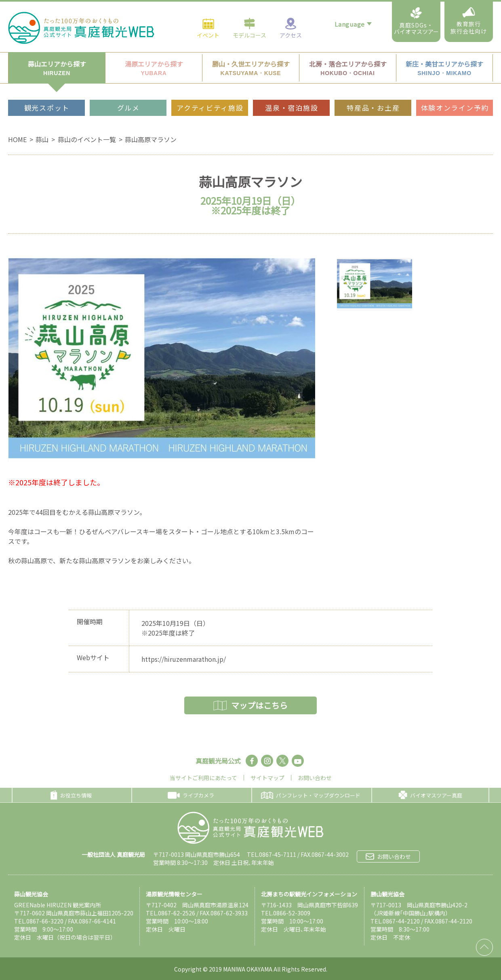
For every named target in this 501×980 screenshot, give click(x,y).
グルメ (128, 89)
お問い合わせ (315, 778)
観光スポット (47, 89)
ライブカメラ (191, 795)
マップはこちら (250, 705)
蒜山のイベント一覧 (87, 139)
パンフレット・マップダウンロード (311, 795)
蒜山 (42, 139)
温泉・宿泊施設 (292, 89)
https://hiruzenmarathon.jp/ (184, 659)
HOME (17, 139)
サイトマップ (267, 778)
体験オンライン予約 (455, 89)
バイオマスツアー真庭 (430, 795)
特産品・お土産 (373, 89)
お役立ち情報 (71, 795)
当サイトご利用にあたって (203, 778)
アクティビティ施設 (210, 89)
